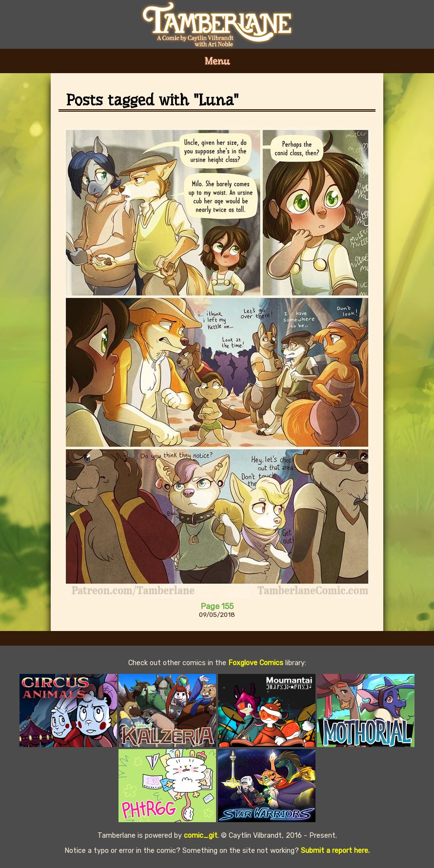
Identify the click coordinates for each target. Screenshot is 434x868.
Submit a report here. (335, 851)
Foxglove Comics (256, 663)
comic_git (201, 836)
